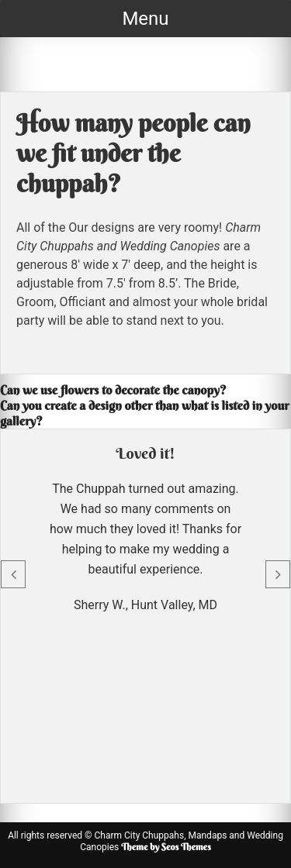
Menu (145, 19)
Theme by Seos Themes (166, 847)
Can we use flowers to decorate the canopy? (113, 390)
